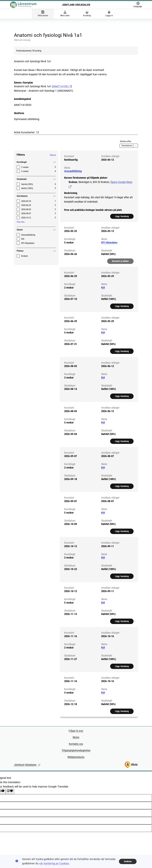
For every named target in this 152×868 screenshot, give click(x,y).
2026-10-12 (26, 218)
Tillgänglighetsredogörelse (76, 750)
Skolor (76, 737)
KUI (23, 239)
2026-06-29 (26, 205)
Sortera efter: (126, 141)
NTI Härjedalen (28, 243)
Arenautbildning (28, 235)
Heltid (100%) (27, 188)
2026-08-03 (26, 209)
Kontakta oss (76, 744)
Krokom (25, 256)
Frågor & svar (76, 731)
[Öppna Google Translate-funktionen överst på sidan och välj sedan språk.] (138, 5)
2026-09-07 (26, 213)
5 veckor (25, 171)
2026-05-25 (26, 201)
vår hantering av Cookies (54, 863)
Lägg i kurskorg (122, 217)
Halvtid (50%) (27, 184)
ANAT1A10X (62, 86)
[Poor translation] (10, 791)
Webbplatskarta (76, 757)
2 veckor (25, 167)
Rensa (53, 155)
